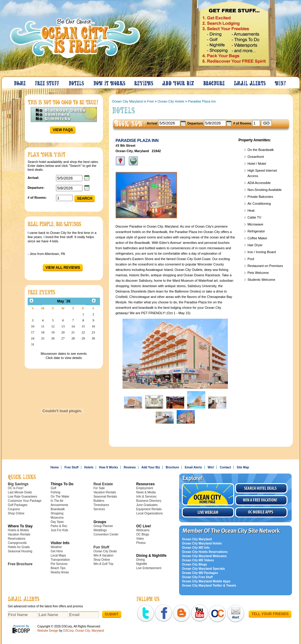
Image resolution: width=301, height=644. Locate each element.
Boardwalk (58, 509)
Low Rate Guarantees (22, 497)
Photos (141, 543)
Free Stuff (48, 82)
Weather (56, 547)
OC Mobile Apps (261, 512)
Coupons (14, 509)
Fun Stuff (101, 547)
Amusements (59, 505)
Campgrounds (17, 543)
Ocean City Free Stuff (197, 577)
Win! (281, 82)
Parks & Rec (59, 526)
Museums (57, 518)
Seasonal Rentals (105, 497)
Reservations (17, 539)
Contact (225, 467)
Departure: (36, 188)
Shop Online (16, 513)
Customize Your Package (25, 501)
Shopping (57, 513)
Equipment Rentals (149, 509)
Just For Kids (59, 530)
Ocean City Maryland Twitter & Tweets (209, 586)
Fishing (55, 492)
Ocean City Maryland (197, 539)
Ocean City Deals (105, 551)
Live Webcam (208, 512)
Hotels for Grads (19, 547)
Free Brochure (20, 564)
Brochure (214, 82)
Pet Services (59, 564)
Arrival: (34, 178)
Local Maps (58, 555)
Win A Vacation (103, 555)
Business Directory (149, 501)
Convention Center (106, 534)
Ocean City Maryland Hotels (202, 543)
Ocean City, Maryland (90, 631)
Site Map (243, 467)
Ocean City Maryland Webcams (204, 556)
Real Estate (103, 484)
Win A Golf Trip (103, 564)
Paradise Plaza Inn (202, 101)
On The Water (60, 497)
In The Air (57, 501)
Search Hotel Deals (261, 488)
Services (99, 509)
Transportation (60, 560)
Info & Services (146, 497)
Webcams (143, 530)
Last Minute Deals (20, 492)
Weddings (100, 530)
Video (140, 539)
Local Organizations (150, 513)
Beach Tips (58, 568)
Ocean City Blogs (195, 564)
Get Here (57, 551)
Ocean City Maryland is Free (133, 101)
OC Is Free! (16, 488)
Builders (99, 501)
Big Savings (18, 484)
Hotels (77, 82)
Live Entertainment (149, 568)
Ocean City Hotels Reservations (205, 552)
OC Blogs (143, 534)
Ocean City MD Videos (198, 560)
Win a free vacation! (261, 500)
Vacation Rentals (19, 534)
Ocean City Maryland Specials (203, 569)
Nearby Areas (60, 572)
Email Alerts (250, 82)
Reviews (144, 82)
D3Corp (68, 631)
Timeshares (101, 505)
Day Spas (57, 522)
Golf (53, 488)
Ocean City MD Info (196, 548)
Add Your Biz (178, 82)
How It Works (110, 82)
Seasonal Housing (20, 551)
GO (267, 123)
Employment (145, 488)
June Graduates (147, 505)
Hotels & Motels (18, 530)
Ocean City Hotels (171, 101)
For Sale (99, 488)
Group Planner (103, 526)
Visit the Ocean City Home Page (208, 494)
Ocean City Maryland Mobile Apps (206, 581)
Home (20, 82)
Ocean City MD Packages (200, 573)
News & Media (146, 492)
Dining (141, 560)
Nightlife (142, 564)
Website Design (48, 631)
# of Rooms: (37, 198)
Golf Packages (18, 505)
